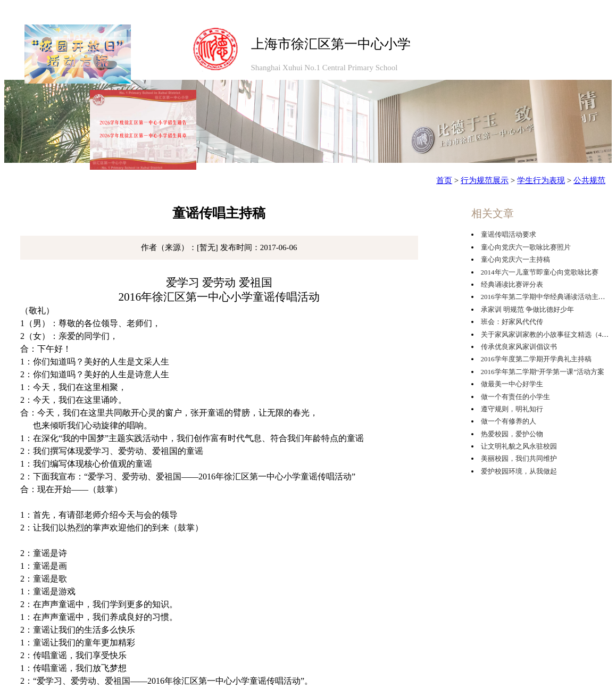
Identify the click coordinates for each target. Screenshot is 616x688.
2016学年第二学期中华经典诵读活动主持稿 (547, 297)
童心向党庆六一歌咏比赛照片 (526, 247)
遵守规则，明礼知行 (512, 409)
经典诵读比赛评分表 (512, 284)
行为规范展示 (485, 180)
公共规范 (589, 180)
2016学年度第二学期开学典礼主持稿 (536, 359)
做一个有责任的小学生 (515, 397)
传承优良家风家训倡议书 (519, 347)
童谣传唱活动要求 (509, 234)
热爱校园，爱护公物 (512, 434)
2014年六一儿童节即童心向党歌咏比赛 (540, 272)
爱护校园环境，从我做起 (519, 471)
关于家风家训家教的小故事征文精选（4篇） (548, 334)
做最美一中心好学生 (512, 384)
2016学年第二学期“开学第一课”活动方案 (543, 372)
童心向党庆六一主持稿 (515, 259)
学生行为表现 (541, 180)
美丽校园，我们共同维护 (519, 458)
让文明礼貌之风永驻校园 (519, 446)
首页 (444, 180)
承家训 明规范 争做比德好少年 (528, 309)
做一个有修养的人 (509, 421)
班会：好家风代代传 (512, 322)
